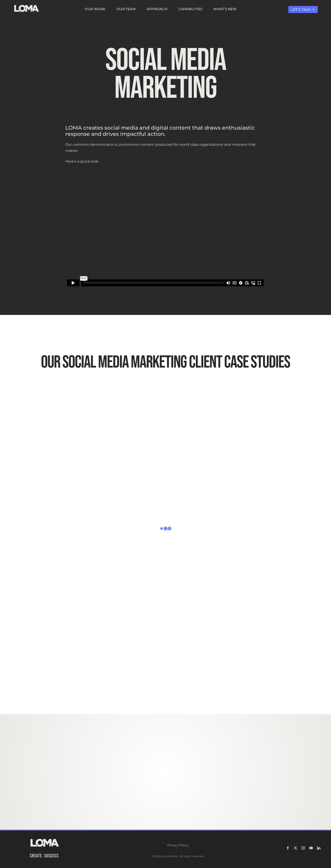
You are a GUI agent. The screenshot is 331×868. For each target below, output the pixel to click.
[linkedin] (319, 848)
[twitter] (295, 848)
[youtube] (311, 848)
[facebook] (288, 848)
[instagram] (303, 848)
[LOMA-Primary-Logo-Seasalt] (27, 5)
